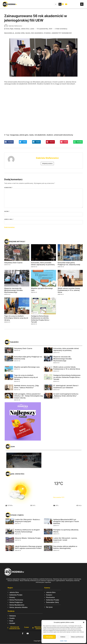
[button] (84, 622)
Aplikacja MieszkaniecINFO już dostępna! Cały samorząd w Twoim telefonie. (66, 522)
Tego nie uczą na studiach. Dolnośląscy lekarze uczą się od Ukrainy (16, 318)
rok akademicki (37, 33)
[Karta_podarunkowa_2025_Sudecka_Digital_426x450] (23, 440)
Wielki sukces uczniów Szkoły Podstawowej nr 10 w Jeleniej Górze (69, 290)
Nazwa (7, 211)
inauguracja (9, 33)
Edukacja (17, 29)
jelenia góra (20, 33)
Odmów (63, 637)
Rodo (66, 641)
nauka (28, 33)
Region (10, 588)
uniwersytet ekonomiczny (62, 33)
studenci (47, 33)
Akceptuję (49, 637)
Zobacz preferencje (77, 637)
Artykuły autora (47, 163)
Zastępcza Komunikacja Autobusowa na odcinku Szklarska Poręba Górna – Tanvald (67, 377)
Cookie (62, 641)
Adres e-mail (9, 219)
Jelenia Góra (25, 29)
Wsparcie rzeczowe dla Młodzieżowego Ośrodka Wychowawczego (13, 290)
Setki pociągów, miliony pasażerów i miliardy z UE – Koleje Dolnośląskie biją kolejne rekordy (28, 396)
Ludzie (32, 29)
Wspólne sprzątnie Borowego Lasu (27, 367)
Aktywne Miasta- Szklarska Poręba (28, 538)
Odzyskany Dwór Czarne (13, 263)
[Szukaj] (60, 4)
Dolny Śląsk (10, 29)
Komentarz (8, 188)
